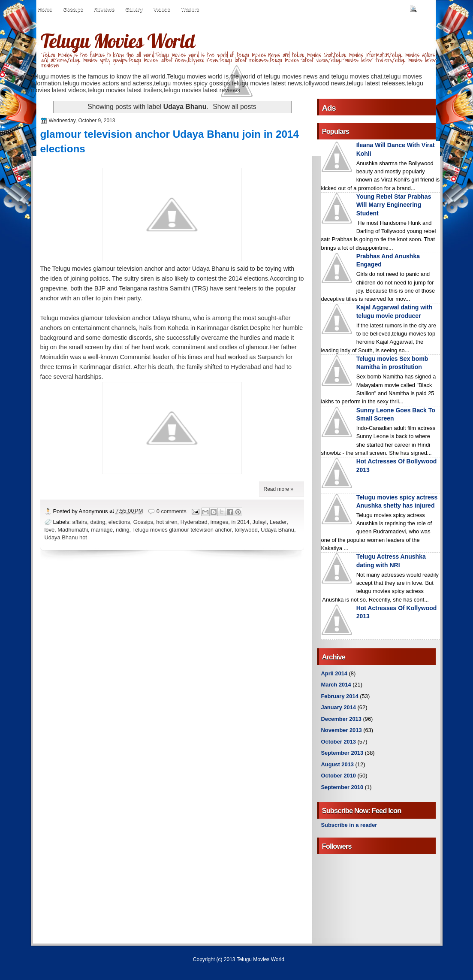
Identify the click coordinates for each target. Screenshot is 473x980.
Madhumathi (73, 530)
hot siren (167, 522)
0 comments (172, 511)
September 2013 (342, 753)
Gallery (134, 9)
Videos (162, 9)
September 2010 (342, 787)
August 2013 (337, 764)
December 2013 (341, 719)
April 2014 (334, 673)
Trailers (190, 9)
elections (119, 522)
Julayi (260, 522)
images (219, 522)
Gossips (73, 9)
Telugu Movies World (117, 41)
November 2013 (342, 730)
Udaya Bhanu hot (66, 537)
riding (122, 530)
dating (98, 522)
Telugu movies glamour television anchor (182, 530)
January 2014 (339, 707)
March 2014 (336, 685)
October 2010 (339, 776)
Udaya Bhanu (277, 530)
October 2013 (339, 742)
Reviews (104, 9)
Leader (278, 522)
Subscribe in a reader (349, 825)
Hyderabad (194, 522)
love (50, 530)
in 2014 (240, 522)
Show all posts (234, 107)
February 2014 (340, 696)
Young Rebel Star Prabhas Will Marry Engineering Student (394, 205)
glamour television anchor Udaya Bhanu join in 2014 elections (170, 141)
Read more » (279, 489)
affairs (80, 522)
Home (45, 9)
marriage (102, 530)
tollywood (246, 530)
